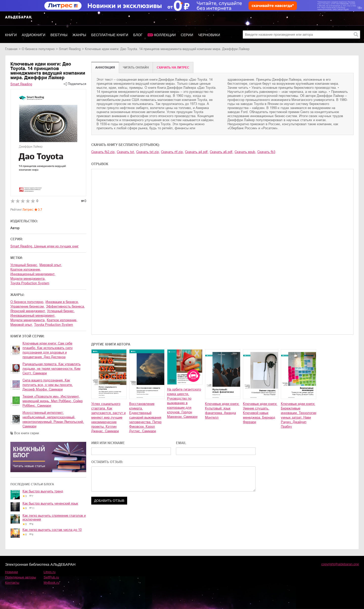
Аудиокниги (33, 35)
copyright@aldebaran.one (340, 564)
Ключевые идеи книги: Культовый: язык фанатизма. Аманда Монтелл (222, 411)
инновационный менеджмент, (33, 274)
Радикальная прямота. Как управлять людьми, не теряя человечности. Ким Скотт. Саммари (52, 369)
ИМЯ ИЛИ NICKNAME (108, 443)
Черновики (209, 35)
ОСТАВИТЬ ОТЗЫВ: (107, 462)
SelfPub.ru (51, 577)
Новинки (12, 572)
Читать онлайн (136, 68)
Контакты (12, 583)
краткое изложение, (26, 269)
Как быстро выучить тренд (43, 491)
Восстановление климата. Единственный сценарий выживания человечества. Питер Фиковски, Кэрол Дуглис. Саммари (145, 417)
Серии (187, 35)
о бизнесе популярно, (27, 302)
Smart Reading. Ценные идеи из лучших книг (44, 246)
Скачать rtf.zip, (172, 152)
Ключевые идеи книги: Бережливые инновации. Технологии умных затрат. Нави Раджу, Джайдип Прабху (299, 415)
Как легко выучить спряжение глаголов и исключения (54, 517)
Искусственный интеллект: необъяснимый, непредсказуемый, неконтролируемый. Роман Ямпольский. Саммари (53, 419)
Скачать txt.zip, (148, 152)
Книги (11, 35)
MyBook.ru (52, 583)
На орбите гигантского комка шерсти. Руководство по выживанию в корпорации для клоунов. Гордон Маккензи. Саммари (184, 403)
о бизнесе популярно (38, 49)
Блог (138, 35)
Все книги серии (27, 433)
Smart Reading (70, 49)
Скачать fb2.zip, (103, 152)
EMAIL (181, 443)
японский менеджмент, (28, 311)
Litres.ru (50, 572)
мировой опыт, (51, 265)
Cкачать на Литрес (173, 68)
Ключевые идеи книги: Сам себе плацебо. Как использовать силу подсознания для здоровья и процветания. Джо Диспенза (48, 350)
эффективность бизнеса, (65, 306)
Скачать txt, (126, 152)
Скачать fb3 (266, 152)
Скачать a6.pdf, (222, 152)
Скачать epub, (245, 152)
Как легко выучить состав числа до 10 (52, 530)
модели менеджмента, (28, 279)
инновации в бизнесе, (62, 302)
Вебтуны (59, 35)
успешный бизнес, (24, 265)
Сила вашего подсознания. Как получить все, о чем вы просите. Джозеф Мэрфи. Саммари (48, 385)
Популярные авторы (21, 577)
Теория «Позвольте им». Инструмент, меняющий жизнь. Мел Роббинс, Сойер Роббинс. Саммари (53, 401)
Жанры (79, 35)
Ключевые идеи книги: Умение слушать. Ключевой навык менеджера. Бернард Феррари (260, 413)
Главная (11, 49)
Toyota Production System (30, 283)
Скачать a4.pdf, (197, 152)
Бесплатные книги (110, 35)
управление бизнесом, (28, 306)
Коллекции (165, 35)
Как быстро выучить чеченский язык (50, 503)
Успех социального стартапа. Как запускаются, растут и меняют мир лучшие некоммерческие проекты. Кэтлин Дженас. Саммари (108, 417)
